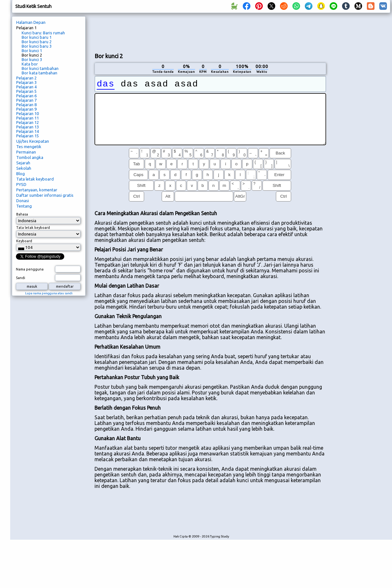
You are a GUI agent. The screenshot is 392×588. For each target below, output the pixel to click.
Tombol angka (30, 157)
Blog (21, 174)
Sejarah (23, 163)
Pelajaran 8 (26, 105)
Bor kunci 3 (32, 59)
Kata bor (30, 64)
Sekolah (24, 168)
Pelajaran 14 (28, 131)
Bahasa (22, 214)
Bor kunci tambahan (40, 68)
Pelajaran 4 (26, 87)
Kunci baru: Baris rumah (43, 33)
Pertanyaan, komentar (37, 190)
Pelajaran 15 (28, 136)
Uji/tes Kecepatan (33, 141)
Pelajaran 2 (26, 78)
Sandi (21, 278)
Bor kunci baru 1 (37, 37)
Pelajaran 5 (26, 91)
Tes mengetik (29, 147)
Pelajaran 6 (26, 96)
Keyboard (24, 241)
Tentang (24, 206)
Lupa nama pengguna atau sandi (49, 293)
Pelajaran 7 (26, 100)
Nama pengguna (30, 269)
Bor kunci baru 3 (37, 46)
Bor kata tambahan (39, 73)
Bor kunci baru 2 (37, 42)
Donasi (23, 201)
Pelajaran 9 (26, 109)
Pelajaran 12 (28, 122)
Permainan (26, 152)
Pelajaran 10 (28, 113)
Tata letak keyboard (35, 179)
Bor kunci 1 (32, 51)
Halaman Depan (31, 22)
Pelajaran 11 (28, 118)
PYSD (21, 184)
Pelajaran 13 (28, 127)
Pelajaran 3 (26, 82)
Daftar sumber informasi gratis (45, 195)
